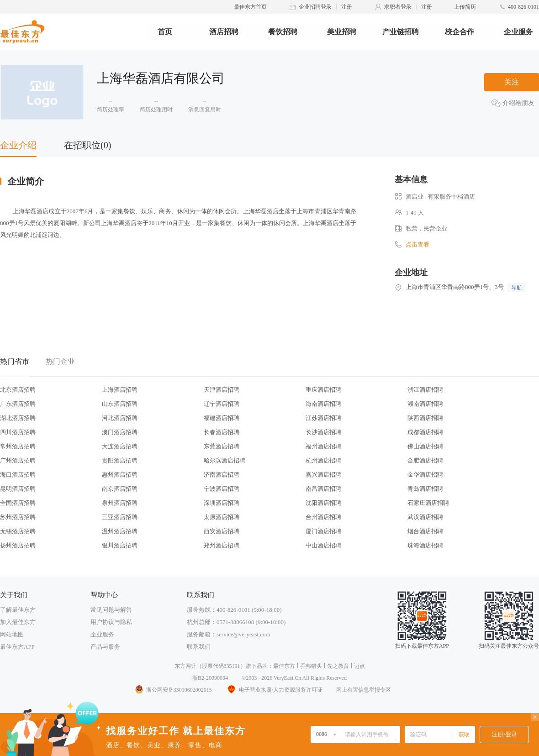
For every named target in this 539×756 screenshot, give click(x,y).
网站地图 (12, 634)
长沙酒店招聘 (323, 432)
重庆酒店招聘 (323, 390)
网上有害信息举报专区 (364, 690)
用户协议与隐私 (111, 622)
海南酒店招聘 (323, 404)
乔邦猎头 (311, 666)
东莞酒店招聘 (222, 446)
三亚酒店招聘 (120, 517)
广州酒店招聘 (18, 460)
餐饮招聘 (283, 32)
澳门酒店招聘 (120, 432)
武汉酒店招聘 (425, 517)
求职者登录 (398, 7)
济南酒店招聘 (222, 475)
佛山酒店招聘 (425, 446)
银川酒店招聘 (120, 545)
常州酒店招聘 (18, 446)
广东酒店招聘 (18, 404)
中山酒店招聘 (323, 545)
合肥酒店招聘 (425, 460)
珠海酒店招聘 (425, 545)
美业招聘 (342, 32)
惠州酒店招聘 (120, 475)
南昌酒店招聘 (323, 489)
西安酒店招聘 (222, 531)
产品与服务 (105, 647)
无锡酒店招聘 (18, 531)
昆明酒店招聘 (18, 489)
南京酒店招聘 (120, 489)
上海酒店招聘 (120, 390)
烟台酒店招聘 (425, 531)
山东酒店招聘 (120, 404)
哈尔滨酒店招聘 (225, 460)
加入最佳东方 (18, 622)
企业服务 (518, 32)
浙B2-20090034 (210, 678)
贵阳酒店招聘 (120, 460)
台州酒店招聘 (323, 517)
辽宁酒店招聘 (222, 404)
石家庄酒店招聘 (428, 503)
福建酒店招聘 (222, 418)
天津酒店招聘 (222, 390)
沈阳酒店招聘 (323, 503)
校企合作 (460, 32)
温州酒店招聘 (120, 531)
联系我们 (199, 647)
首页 (165, 32)
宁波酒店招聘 (222, 489)
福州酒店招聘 (323, 446)
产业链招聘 (401, 32)
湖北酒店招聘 (18, 418)
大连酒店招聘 (120, 446)
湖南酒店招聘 (425, 404)
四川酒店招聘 (18, 432)
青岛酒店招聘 (425, 489)
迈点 (359, 666)
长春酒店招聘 (222, 432)
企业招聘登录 (315, 7)
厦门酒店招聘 (323, 531)
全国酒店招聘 (18, 503)
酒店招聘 (224, 32)
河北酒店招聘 (120, 418)
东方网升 (185, 666)
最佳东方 (284, 666)
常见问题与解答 (111, 610)
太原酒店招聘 (222, 517)
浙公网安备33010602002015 (173, 690)
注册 (347, 7)
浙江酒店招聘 (425, 390)
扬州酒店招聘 (18, 545)
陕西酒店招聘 (425, 418)
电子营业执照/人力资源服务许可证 (274, 690)
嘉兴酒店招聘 (323, 475)
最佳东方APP (17, 647)
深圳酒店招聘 (222, 503)
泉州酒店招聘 (120, 503)
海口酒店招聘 (18, 475)
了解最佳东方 (18, 610)
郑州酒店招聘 (222, 545)
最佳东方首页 (250, 7)
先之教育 (338, 666)
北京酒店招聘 (18, 390)
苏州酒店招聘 (18, 517)
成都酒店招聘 (425, 432)
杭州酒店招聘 (323, 460)
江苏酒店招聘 (323, 418)
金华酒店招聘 (425, 475)
